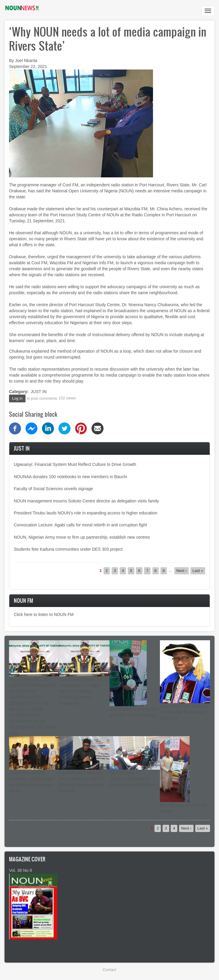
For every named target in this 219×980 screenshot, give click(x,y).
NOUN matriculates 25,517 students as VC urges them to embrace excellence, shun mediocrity (84, 691)
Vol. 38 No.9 (20, 870)
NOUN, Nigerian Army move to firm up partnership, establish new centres (82, 537)
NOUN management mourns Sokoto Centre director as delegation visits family (86, 501)
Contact (109, 970)
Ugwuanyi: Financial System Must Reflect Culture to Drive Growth (75, 464)
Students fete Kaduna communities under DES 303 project (68, 549)
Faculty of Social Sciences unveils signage (53, 489)
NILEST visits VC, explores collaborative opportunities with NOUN (133, 779)
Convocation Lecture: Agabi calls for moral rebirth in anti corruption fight (80, 525)
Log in (17, 398)
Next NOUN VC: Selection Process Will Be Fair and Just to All (184, 712)
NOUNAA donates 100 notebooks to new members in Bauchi (70, 477)
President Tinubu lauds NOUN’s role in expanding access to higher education (85, 513)
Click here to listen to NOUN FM (44, 614)
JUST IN (39, 392)
